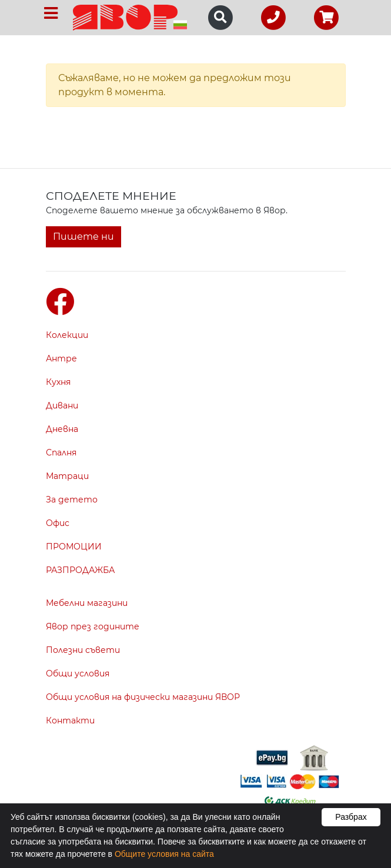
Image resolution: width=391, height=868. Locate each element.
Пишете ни (83, 237)
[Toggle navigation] (51, 13)
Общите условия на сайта (164, 854)
